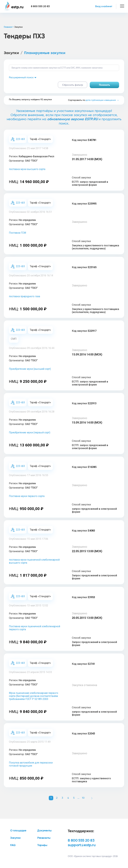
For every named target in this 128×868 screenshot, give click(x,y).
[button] (92, 798)
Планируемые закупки (45, 53)
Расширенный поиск (23, 77)
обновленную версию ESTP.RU (72, 119)
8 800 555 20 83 (81, 840)
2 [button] (57, 798)
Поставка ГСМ (17, 233)
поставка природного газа (24, 296)
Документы (44, 831)
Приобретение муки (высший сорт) (30, 369)
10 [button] (83, 798)
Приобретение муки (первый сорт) (30, 432)
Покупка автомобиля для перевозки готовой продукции (31, 764)
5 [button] (74, 798)
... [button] (78, 798)
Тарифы (42, 845)
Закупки (11, 53)
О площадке (18, 831)
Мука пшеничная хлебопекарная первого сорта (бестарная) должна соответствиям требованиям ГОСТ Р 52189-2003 (34, 696)
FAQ (13, 845)
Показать (104, 85)
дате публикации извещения (101, 100)
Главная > (9, 27)
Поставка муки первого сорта (27, 496)
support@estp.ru (82, 845)
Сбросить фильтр (73, 85)
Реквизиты (44, 838)
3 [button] (62, 798)
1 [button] (51, 798)
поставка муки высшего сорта (27, 169)
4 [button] (68, 798)
